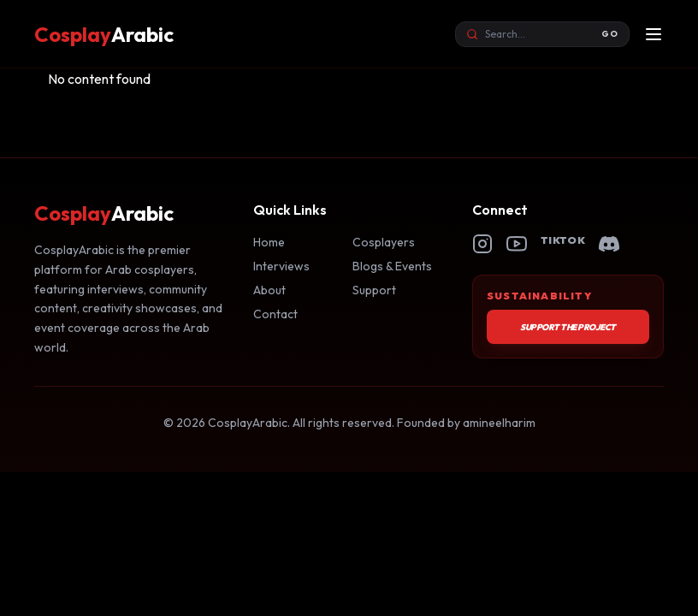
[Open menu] (654, 34)
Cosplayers (384, 242)
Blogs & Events (392, 266)
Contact (275, 314)
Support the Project (568, 327)
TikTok (563, 240)
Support (374, 290)
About (269, 290)
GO (610, 34)
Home (269, 242)
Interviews (281, 266)
